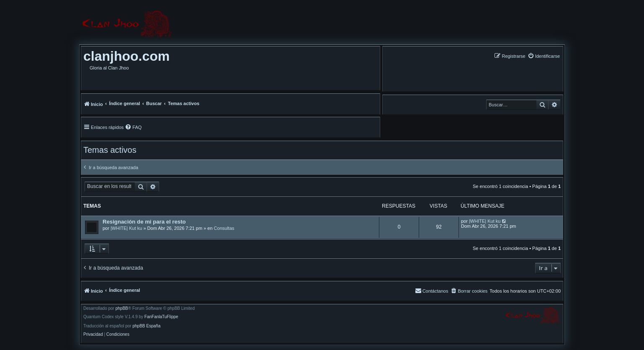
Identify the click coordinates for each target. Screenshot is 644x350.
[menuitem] (544, 56)
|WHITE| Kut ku (126, 228)
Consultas (224, 228)
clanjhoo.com (126, 56)
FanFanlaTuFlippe (161, 317)
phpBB (122, 309)
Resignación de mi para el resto (144, 222)
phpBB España (146, 326)
